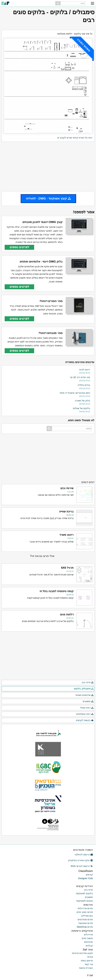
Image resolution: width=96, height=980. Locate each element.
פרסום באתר (87, 961)
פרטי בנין (88, 683)
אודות (90, 957)
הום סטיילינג (87, 916)
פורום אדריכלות (85, 908)
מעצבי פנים (87, 938)
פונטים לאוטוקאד (84, 901)
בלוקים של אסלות (81, 408)
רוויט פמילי (87, 708)
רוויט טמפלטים (85, 714)
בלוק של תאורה (82, 401)
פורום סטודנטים (85, 919)
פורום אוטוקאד (86, 923)
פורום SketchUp (85, 927)
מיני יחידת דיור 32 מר (80, 377)
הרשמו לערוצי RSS (82, 866)
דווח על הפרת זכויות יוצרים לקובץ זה (75, 138)
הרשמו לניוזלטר (84, 855)
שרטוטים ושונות (85, 695)
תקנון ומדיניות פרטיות (82, 953)
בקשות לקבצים (85, 720)
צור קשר (89, 964)
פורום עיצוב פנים (85, 912)
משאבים (88, 701)
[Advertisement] (48, 166)
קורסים (89, 875)
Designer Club (86, 878)
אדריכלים (88, 935)
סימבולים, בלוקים (84, 689)
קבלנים (89, 946)
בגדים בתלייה (84, 385)
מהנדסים (88, 942)
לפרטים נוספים (19, 247)
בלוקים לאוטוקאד (84, 893)
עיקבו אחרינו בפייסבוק (80, 860)
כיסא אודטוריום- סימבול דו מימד (75, 393)
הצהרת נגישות (86, 968)
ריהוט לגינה (85, 370)
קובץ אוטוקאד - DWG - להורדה (48, 198)
